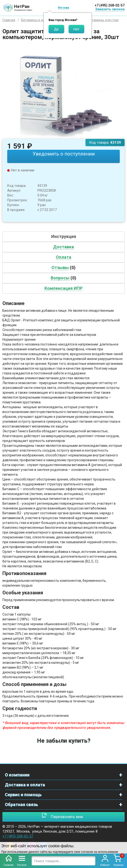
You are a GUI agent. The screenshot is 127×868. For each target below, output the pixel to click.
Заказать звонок (110, 9)
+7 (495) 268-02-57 (110, 5)
